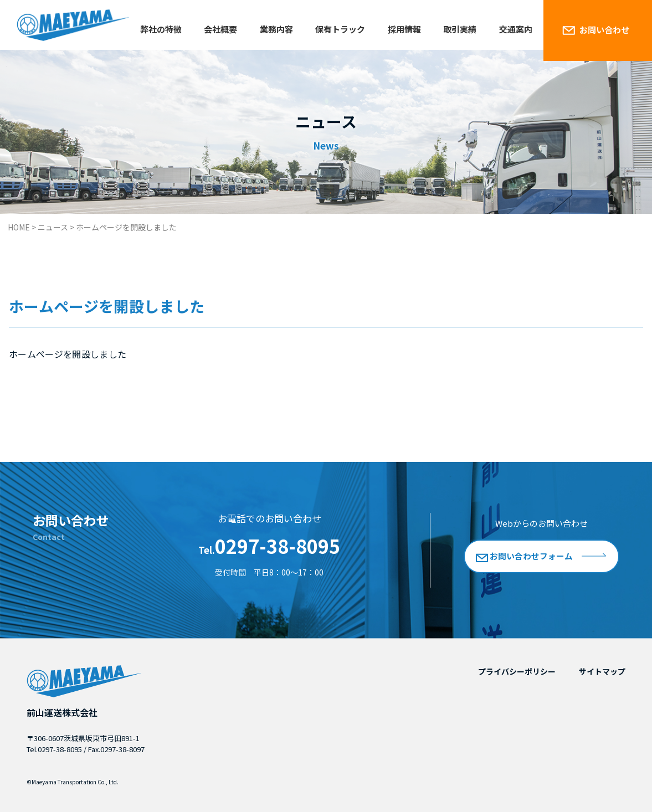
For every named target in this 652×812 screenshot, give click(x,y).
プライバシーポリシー (517, 671)
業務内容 (276, 29)
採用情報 (404, 29)
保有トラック (340, 29)
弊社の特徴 (161, 29)
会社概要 (220, 29)
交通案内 (516, 29)
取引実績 (460, 29)
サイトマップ (602, 671)
